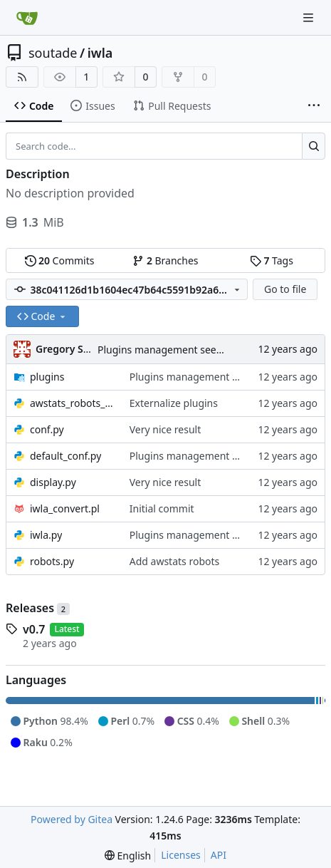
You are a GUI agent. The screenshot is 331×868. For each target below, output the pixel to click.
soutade (53, 53)
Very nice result (165, 429)
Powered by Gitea (72, 819)
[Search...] (314, 146)
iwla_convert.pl (65, 508)
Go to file (285, 289)
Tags (272, 260)
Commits (60, 260)
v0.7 (34, 629)
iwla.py (46, 535)
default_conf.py (65, 456)
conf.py (47, 429)
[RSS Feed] (22, 77)
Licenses (181, 855)
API (219, 855)
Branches (165, 260)
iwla (100, 53)
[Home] (27, 18)
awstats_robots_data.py (73, 403)
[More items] (314, 106)
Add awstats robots (175, 561)
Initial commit (162, 508)
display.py (53, 482)
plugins (47, 377)
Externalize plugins (174, 403)
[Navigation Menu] (310, 17)
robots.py (52, 561)
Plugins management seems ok (171, 350)
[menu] (128, 856)
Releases (38, 608)
